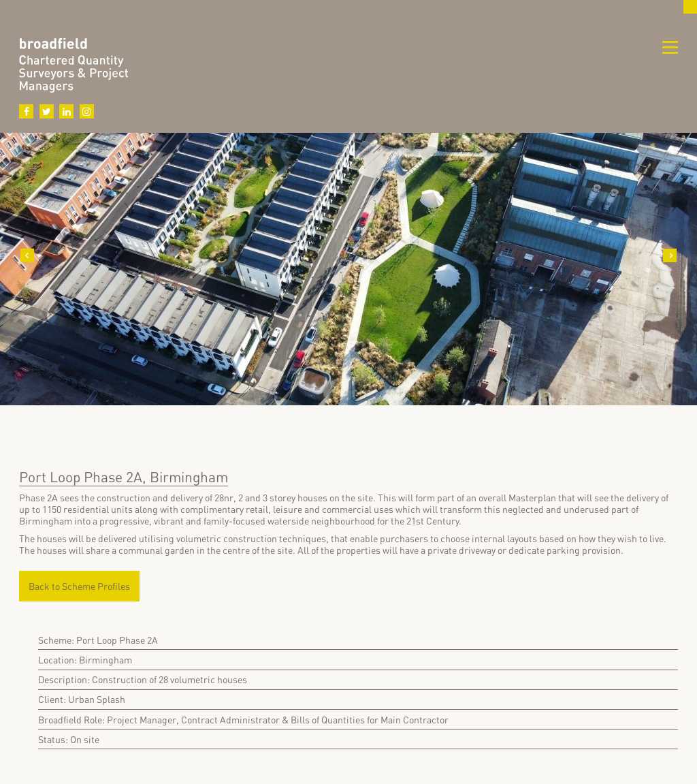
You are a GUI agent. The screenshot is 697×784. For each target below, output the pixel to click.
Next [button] (670, 255)
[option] (348, 286)
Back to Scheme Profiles (79, 586)
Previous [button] (27, 255)
